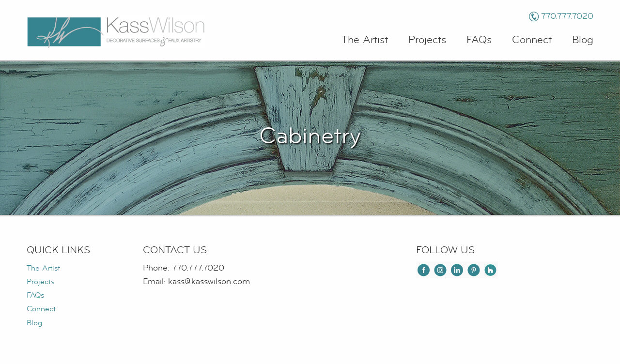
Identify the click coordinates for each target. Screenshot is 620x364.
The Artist (365, 40)
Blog (583, 40)
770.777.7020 (567, 16)
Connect (532, 40)
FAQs (479, 40)
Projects (427, 40)
